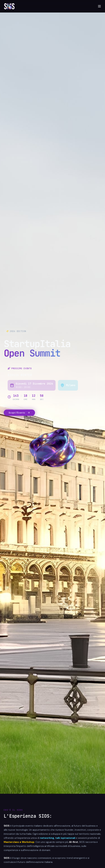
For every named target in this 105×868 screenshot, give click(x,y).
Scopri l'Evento (19, 413)
